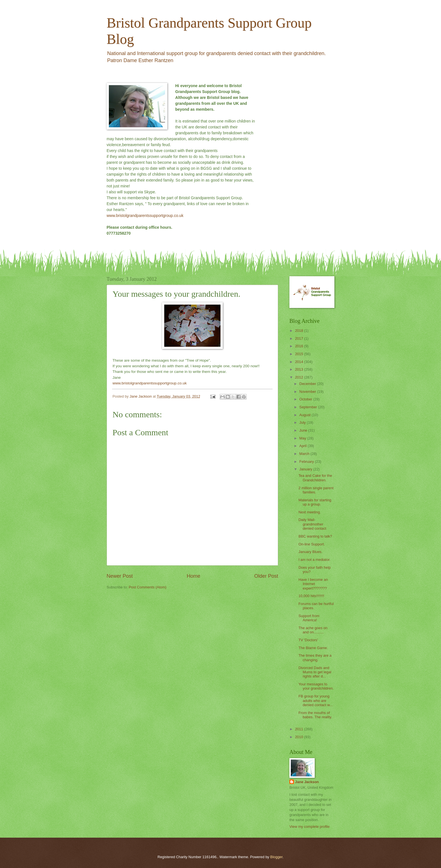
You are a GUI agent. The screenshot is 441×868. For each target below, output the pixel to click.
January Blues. (310, 552)
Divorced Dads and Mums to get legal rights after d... (315, 672)
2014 (300, 362)
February (307, 462)
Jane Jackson (307, 782)
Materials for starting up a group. (315, 502)
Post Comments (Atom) (148, 587)
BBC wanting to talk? (315, 536)
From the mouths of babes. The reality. (315, 715)
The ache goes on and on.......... (313, 630)
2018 (300, 331)
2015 (300, 354)
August (305, 415)
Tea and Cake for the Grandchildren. (315, 478)
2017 (300, 338)
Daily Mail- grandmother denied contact (312, 524)
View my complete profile (310, 827)
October (306, 399)
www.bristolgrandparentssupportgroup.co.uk (145, 216)
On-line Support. (312, 544)
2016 (300, 346)
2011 (300, 729)
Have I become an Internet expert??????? (313, 584)
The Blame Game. (313, 648)
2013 (300, 369)
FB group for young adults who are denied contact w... (316, 701)
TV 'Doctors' (308, 640)
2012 (300, 377)
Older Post (266, 576)
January (306, 469)
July (303, 422)
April (303, 446)
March (305, 454)
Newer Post (120, 576)
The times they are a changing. (315, 658)
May (303, 438)
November (308, 392)
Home (193, 576)
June (304, 430)
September (309, 407)
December (308, 384)
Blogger (276, 857)
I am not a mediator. (314, 560)
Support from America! (309, 618)
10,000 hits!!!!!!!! (311, 596)
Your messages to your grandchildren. (316, 686)
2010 (300, 737)
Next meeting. (310, 512)
